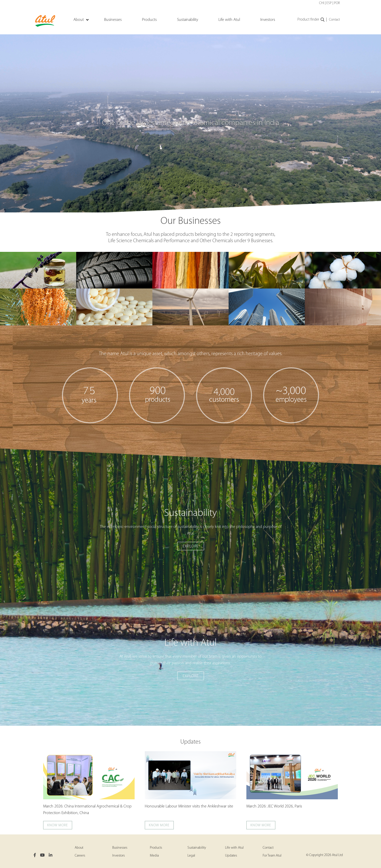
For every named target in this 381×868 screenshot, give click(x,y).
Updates (190, 742)
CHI (322, 3)
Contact (334, 20)
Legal (191, 856)
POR (337, 3)
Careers (80, 856)
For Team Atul (272, 856)
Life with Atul (234, 848)
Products (156, 848)
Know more (58, 825)
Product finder (311, 20)
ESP (329, 3)
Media (154, 856)
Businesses (120, 848)
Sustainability (197, 848)
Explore (191, 546)
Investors (118, 856)
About (79, 848)
